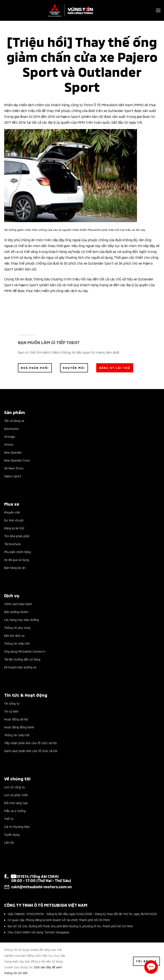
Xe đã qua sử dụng (17, 560)
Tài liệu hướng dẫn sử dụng (22, 659)
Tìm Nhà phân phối (17, 536)
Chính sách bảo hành (18, 604)
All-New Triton (14, 468)
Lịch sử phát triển (16, 795)
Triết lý (9, 819)
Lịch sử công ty (14, 787)
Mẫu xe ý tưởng (15, 811)
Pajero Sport (13, 476)
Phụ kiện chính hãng (17, 552)
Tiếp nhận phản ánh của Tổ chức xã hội (30, 743)
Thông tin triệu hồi (17, 643)
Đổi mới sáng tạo (16, 803)
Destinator (12, 428)
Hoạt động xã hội (16, 719)
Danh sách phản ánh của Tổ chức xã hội (31, 751)
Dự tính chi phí (14, 520)
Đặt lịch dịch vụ (14, 635)
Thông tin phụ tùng (17, 627)
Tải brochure (12, 544)
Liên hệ (9, 842)
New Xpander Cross (17, 460)
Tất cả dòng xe (14, 421)
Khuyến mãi (12, 512)
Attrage (10, 436)
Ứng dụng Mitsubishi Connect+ (25, 651)
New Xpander (13, 452)
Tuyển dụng (12, 834)
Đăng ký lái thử (14, 528)
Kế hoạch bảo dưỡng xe (20, 667)
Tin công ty (12, 703)
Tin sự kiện (11, 711)
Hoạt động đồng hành (19, 727)
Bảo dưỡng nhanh (16, 612)
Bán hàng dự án (15, 568)
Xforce (9, 444)
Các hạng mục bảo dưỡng (22, 620)
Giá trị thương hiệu (17, 826)
